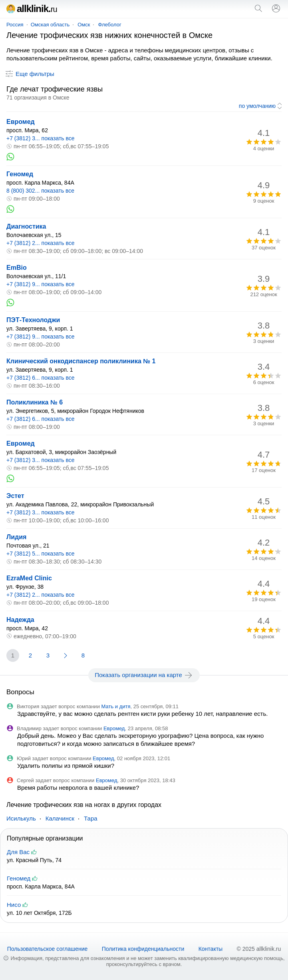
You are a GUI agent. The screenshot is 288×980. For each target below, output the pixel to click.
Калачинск (60, 818)
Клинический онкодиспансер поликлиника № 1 (81, 361)
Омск (84, 25)
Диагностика (26, 226)
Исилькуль (21, 818)
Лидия (16, 537)
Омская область (50, 25)
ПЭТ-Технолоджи (33, 320)
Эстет (15, 496)
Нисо (14, 905)
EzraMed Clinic (29, 578)
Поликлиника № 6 (35, 402)
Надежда (20, 620)
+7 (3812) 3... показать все (41, 138)
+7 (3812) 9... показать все (41, 284)
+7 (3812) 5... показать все (41, 554)
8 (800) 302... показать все (40, 191)
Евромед (21, 122)
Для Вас (18, 852)
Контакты (211, 949)
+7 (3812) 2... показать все (41, 243)
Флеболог (109, 25)
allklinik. (32, 9)
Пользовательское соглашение (48, 949)
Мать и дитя (116, 706)
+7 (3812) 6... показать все (41, 378)
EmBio (17, 268)
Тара (91, 818)
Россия (15, 25)
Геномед (20, 174)
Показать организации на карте (144, 675)
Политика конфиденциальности (143, 949)
